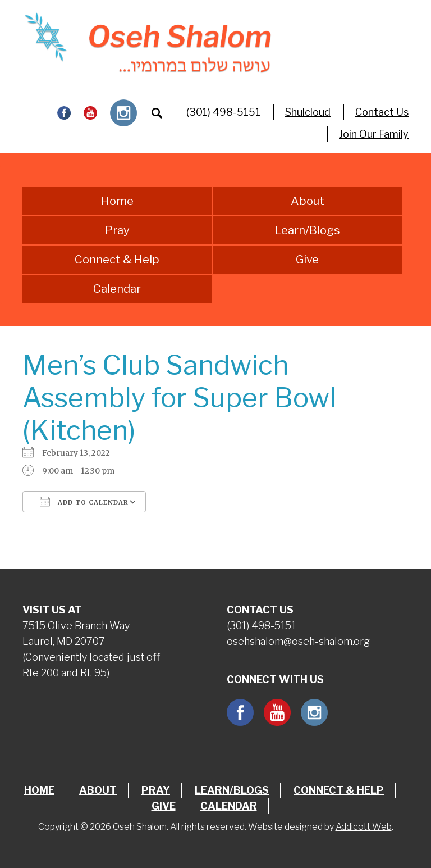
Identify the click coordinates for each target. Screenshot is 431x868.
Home (117, 201)
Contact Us (382, 112)
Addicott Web (364, 827)
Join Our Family (374, 134)
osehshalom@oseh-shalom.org (298, 641)
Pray (117, 230)
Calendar (117, 289)
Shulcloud (308, 112)
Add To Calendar (84, 502)
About (308, 201)
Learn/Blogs (308, 230)
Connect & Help (117, 260)
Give (307, 260)
